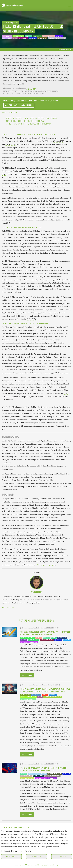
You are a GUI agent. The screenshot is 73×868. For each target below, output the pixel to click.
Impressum (20, 865)
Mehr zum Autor (9, 608)
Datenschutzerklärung (34, 865)
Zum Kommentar (27, 675)
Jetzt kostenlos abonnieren (19, 105)
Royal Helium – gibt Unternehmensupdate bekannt (25, 121)
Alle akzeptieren (11, 856)
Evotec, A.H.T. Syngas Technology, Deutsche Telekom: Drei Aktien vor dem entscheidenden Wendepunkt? (43, 769)
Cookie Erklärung (51, 865)
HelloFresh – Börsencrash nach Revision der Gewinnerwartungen (31, 118)
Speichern (36, 856)
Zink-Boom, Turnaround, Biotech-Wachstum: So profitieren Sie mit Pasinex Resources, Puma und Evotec (45, 633)
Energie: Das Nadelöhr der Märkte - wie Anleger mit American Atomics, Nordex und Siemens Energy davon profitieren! (45, 690)
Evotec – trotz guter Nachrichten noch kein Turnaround (28, 124)
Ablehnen (62, 856)
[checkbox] (2, 851)
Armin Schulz (31, 88)
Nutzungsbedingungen (46, 565)
